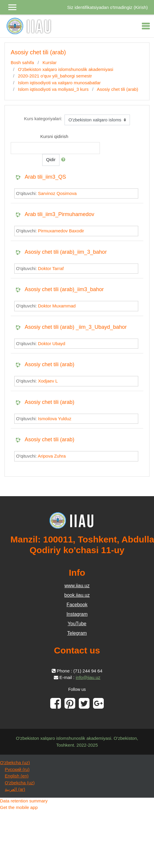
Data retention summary (24, 801)
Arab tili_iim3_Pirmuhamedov (59, 214)
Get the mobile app (19, 807)
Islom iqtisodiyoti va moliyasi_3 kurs (53, 89)
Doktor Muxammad (57, 306)
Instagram (77, 614)
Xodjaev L (48, 381)
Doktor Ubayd (52, 343)
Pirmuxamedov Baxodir (61, 231)
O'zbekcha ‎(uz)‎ (15, 763)
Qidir (51, 160)
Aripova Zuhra (52, 456)
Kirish (141, 7)
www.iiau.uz (77, 586)
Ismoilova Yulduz (55, 419)
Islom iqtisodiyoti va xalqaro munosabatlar (59, 83)
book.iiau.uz (77, 595)
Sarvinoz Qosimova (57, 193)
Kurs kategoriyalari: (43, 119)
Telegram (77, 633)
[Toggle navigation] (146, 26)
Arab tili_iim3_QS (45, 177)
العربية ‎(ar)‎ (15, 789)
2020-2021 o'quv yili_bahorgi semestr (55, 76)
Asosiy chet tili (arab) (118, 89)
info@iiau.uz (88, 677)
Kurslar (50, 62)
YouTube (77, 624)
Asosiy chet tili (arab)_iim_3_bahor (66, 252)
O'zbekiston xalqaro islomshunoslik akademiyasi (66, 69)
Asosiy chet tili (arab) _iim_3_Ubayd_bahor (76, 327)
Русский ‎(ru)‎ (17, 769)
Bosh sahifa (22, 62)
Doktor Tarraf (51, 268)
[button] (65, 160)
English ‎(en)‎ (17, 776)
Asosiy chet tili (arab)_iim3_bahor (64, 289)
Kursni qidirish (54, 136)
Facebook (77, 605)
